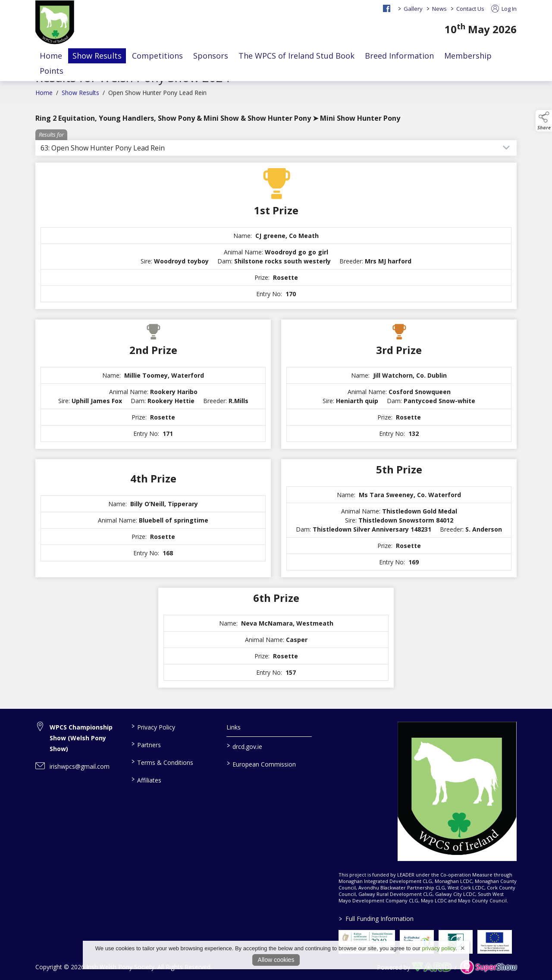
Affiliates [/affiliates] (146, 780)
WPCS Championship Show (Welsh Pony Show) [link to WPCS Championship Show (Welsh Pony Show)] (81, 738)
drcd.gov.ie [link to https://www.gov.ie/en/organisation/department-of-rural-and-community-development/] (245, 746)
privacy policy (439, 948)
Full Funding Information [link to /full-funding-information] (376, 919)
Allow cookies (276, 960)
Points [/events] (52, 71)
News (439, 9)
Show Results (80, 101)
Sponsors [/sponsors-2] (211, 56)
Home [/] (51, 56)
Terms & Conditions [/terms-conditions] (162, 762)
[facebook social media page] (387, 8)
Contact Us (470, 9)
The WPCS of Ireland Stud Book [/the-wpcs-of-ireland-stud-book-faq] (296, 56)
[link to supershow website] (488, 967)
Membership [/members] (468, 56)
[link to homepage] (55, 23)
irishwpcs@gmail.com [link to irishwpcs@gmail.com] (80, 766)
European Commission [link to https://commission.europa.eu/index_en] (261, 764)
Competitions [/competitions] (157, 56)
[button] (544, 121)
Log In (504, 9)
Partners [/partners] (146, 744)
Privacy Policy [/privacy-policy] (153, 726)
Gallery (413, 9)
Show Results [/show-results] (97, 56)
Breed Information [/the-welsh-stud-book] (399, 56)
